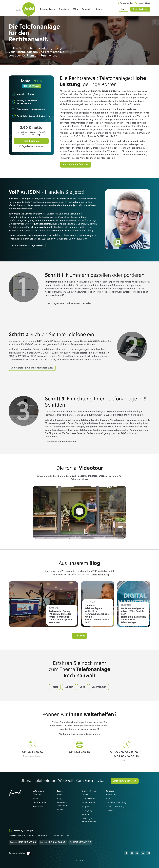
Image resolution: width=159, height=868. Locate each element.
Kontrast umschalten (20, 853)
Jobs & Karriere (40, 803)
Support (69, 687)
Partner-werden (127, 3)
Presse (60, 795)
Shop (82, 687)
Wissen (60, 810)
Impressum (111, 795)
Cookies (109, 811)
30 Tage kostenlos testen (31, 146)
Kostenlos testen (140, 9)
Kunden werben (89, 799)
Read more (43, 604)
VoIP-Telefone (30, 344)
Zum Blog (80, 636)
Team (35, 799)
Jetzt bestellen (31, 141)
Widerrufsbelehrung (115, 807)
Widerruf (85, 815)
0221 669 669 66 (144, 3)
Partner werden (89, 803)
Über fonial (38, 795)
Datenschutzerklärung (116, 803)
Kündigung (87, 811)
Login (124, 9)
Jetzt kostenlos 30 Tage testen (27, 246)
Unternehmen (99, 687)
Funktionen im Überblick (76, 165)
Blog (59, 799)
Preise (55, 687)
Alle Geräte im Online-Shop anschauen (32, 368)
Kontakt (85, 795)
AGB (108, 799)
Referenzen (38, 807)
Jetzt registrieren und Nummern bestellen (70, 304)
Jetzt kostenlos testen (125, 781)
